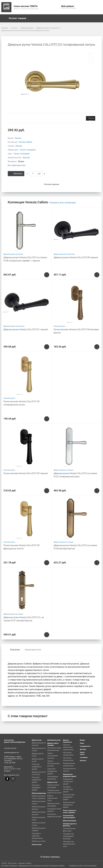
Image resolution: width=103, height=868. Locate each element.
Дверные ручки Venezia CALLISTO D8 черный (76, 257)
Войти (63, 8)
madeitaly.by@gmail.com (12, 753)
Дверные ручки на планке (13, 254)
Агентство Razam (90, 866)
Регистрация (72, 8)
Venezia (18, 138)
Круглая (26, 158)
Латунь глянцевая (21, 154)
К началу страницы (51, 857)
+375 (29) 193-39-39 (10, 748)
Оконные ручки (59, 326)
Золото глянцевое (28, 150)
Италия (19, 146)
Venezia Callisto (26, 142)
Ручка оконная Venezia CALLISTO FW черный (26, 473)
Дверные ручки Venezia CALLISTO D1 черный (26, 329)
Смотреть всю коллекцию (63, 203)
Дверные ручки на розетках (64, 254)
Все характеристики (17, 165)
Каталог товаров (19, 18)
